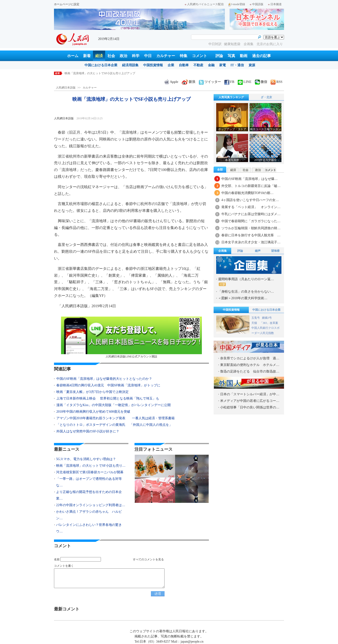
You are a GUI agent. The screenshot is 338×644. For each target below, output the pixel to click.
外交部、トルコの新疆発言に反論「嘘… (251, 186)
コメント (200, 56)
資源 (252, 65)
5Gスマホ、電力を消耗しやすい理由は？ (90, 73)
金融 (211, 65)
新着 (87, 56)
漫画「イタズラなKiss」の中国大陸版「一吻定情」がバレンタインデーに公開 (113, 405)
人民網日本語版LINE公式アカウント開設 (131, 337)
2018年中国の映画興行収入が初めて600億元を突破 (93, 412)
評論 (219, 56)
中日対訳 (215, 44)
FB (229, 82)
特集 (184, 56)
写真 (231, 56)
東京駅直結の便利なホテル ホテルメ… (250, 365)
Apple (171, 82)
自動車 (184, 65)
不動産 (198, 65)
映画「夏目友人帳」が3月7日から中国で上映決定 (92, 392)
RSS (277, 82)
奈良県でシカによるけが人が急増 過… (250, 358)
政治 (123, 56)
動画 (244, 56)
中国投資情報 (153, 65)
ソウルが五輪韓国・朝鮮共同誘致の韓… (251, 228)
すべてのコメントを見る (148, 559)
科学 (136, 56)
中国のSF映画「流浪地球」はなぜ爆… (250, 179)
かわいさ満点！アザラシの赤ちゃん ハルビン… (89, 515)
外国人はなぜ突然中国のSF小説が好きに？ (88, 431)
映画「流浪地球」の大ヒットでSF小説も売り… (91, 466)
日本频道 (275, 4)
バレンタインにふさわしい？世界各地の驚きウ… (89, 528)
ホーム (73, 56)
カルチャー (166, 56)
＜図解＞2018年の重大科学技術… (243, 298)
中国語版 (257, 4)
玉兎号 (256, 318)
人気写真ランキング (231, 97)
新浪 (188, 82)
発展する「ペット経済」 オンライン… (251, 207)
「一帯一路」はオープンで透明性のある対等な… (89, 482)
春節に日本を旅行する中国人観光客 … (251, 235)
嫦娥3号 (267, 318)
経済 (99, 56)
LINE (245, 82)
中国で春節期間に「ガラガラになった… (251, 221)
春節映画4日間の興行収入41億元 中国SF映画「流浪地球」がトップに (108, 385)
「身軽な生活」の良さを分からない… (246, 292)
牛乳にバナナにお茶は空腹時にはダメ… (251, 214)
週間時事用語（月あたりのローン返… (246, 282)
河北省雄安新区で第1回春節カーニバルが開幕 (90, 472)
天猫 (255, 323)
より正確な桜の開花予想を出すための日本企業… (89, 495)
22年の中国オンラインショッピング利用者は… (91, 505)
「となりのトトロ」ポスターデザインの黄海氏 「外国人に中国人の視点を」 (114, 425)
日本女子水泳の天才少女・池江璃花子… (251, 242)
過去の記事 (261, 56)
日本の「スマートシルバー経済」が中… (250, 394)
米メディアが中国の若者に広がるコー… (250, 401)
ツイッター (210, 82)
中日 (148, 56)
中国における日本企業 (101, 65)
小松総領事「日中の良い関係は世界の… (250, 407)
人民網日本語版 (66, 88)
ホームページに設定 (67, 4)
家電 (223, 65)
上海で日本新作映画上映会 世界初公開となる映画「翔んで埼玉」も (108, 398)
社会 (111, 56)
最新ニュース (67, 449)
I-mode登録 (237, 4)
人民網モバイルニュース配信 (204, 4)
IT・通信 (237, 65)
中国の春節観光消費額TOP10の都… (247, 193)
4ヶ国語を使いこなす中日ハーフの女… (250, 200)
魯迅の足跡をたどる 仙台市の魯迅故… (250, 371)
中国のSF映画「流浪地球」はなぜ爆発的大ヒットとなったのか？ (104, 379)
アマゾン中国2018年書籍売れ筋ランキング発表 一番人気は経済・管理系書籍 (115, 418)
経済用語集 (130, 65)
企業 (171, 65)
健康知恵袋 (233, 44)
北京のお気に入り (270, 44)
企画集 (249, 44)
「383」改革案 (269, 323)
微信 (261, 82)
